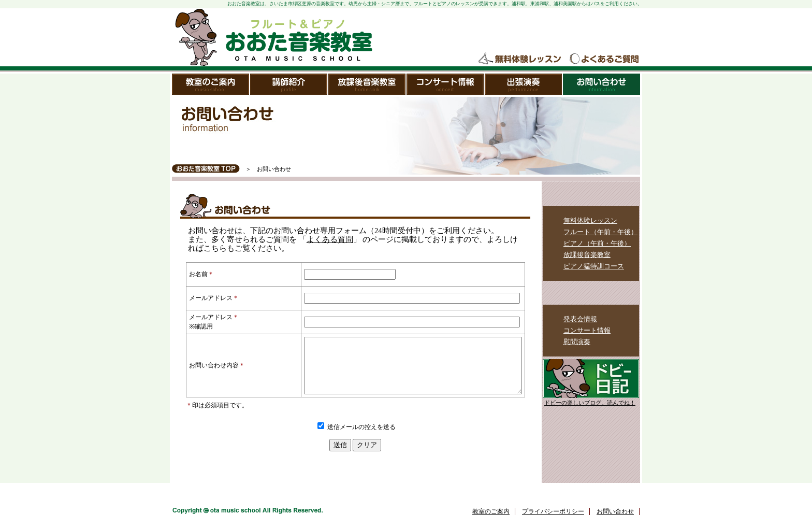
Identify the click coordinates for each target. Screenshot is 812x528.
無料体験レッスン (520, 59)
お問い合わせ (601, 84)
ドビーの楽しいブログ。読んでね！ (590, 403)
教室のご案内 (211, 84)
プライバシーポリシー (553, 522)
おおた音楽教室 (273, 37)
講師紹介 (289, 84)
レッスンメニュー (591, 194)
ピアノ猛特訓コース (594, 266)
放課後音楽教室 (367, 84)
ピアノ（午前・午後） (597, 243)
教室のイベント (591, 293)
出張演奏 (524, 84)
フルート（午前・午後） (600, 232)
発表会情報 (580, 319)
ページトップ (612, 501)
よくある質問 (330, 239)
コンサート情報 (446, 84)
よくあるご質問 (604, 59)
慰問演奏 (577, 342)
